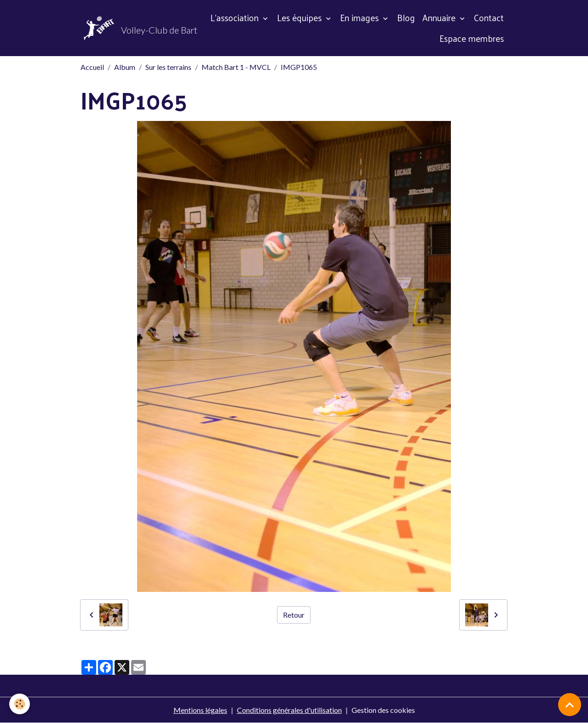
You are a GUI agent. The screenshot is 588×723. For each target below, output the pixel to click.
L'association (236, 17)
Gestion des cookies (383, 710)
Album (125, 67)
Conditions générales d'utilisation (289, 710)
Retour (294, 615)
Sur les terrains (168, 67)
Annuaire (440, 17)
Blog (406, 17)
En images (360, 17)
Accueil (92, 67)
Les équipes (300, 17)
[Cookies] (20, 704)
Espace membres (472, 38)
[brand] (131, 28)
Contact (489, 17)
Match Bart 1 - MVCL (236, 67)
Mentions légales (200, 710)
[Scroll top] (570, 705)
